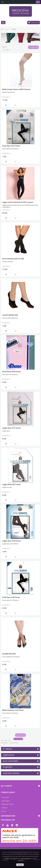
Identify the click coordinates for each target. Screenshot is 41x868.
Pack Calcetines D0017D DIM (13, 259)
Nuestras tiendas (11, 773)
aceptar (20, 865)
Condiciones (8, 792)
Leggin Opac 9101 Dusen (11, 428)
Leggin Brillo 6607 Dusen (11, 485)
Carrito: (34, 23)
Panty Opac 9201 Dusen (11, 146)
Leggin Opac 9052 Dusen (11, 541)
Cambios (4, 808)
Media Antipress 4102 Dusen (13, 710)
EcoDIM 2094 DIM (9, 654)
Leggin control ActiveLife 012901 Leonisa (18, 202)
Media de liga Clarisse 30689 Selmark (16, 89)
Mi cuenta (7, 786)
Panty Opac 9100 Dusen (11, 597)
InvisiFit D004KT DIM (10, 315)
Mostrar (5, 47)
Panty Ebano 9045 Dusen (11, 372)
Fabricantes (9, 755)
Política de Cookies (8, 804)
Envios (4, 811)
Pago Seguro (6, 801)
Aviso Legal (5, 797)
